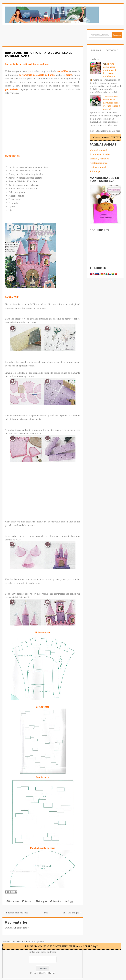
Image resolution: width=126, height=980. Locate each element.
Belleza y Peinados (99, 159)
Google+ (41, 901)
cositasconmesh (98, 167)
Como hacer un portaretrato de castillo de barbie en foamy (38, 54)
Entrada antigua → (72, 913)
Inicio (45, 913)
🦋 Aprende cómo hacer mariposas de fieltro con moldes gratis (110, 70)
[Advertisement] (29, 38)
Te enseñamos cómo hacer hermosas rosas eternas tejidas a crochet (112, 103)
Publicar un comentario (17, 928)
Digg (69, 901)
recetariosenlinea (99, 163)
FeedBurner (49, 973)
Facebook (13, 901)
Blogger (116, 131)
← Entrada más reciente (16, 913)
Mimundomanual (98, 150)
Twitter (27, 901)
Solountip (95, 171)
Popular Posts (96, 53)
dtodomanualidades (100, 154)
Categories (112, 53)
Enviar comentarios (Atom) (31, 941)
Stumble (56, 901)
